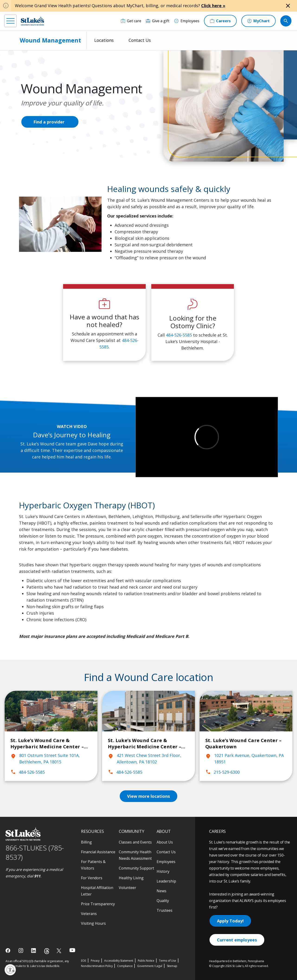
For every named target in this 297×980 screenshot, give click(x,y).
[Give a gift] (158, 21)
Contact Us (140, 40)
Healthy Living (131, 878)
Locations (104, 40)
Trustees (165, 910)
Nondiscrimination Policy (97, 966)
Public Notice (146, 961)
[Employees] (187, 21)
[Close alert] (288, 6)
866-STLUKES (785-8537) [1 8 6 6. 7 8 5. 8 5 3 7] (35, 853)
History (163, 871)
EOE (83, 961)
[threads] (47, 951)
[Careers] (220, 21)
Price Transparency (98, 904)
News (161, 891)
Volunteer (128, 888)
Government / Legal (150, 966)
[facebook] (8, 951)
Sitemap (172, 966)
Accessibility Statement (119, 961)
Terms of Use (168, 961)
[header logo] (32, 21)
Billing (86, 842)
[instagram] (21, 951)
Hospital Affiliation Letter (97, 891)
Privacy (95, 961)
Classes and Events (135, 842)
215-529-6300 (223, 772)
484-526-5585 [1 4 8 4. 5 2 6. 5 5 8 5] (179, 335)
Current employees (237, 940)
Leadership (166, 881)
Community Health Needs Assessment (135, 855)
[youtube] (72, 950)
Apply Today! (230, 921)
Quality (163, 901)
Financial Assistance (98, 852)
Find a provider (49, 122)
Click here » (213, 6)
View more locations (148, 796)
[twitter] (60, 951)
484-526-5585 (28, 772)
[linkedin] (34, 951)
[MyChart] (258, 21)
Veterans (89, 914)
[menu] (10, 21)
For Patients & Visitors (93, 865)
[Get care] (131, 21)
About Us (165, 842)
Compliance (125, 966)
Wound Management (50, 40)
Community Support (136, 868)
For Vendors (92, 878)
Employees (166, 862)
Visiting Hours (93, 923)
